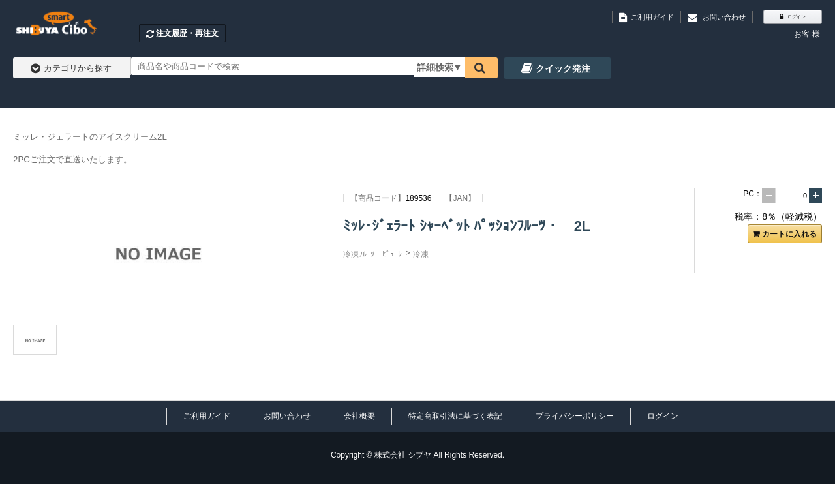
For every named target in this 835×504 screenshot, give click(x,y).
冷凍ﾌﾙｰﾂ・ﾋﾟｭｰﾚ (372, 254)
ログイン (663, 416)
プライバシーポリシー (575, 416)
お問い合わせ (287, 416)
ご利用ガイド (207, 416)
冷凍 (421, 254)
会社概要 (359, 416)
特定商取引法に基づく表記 (455, 416)
